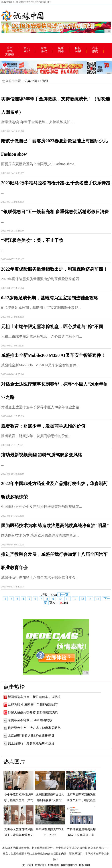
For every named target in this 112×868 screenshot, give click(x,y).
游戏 (44, 51)
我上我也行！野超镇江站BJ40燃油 (31, 743)
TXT (74, 865)
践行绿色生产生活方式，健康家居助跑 (34, 728)
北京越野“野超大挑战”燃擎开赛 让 (31, 736)
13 (83, 599)
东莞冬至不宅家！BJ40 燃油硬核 (30, 720)
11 (67, 599)
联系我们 (40, 865)
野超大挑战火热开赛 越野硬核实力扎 (33, 712)
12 (75, 599)
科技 (78, 48)
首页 (10, 48)
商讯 (61, 51)
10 (60, 599)
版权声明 (84, 865)
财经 (44, 48)
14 (90, 599)
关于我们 (28, 865)
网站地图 (67, 865)
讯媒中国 (31, 81)
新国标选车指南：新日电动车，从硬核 (34, 697)
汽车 (95, 48)
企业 (27, 51)
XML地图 (54, 865)
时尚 (10, 51)
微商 (95, 51)
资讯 (27, 48)
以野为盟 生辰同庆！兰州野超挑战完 (33, 705)
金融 (78, 51)
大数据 (10, 54)
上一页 (64, 595)
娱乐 (61, 48)
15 (98, 599)
